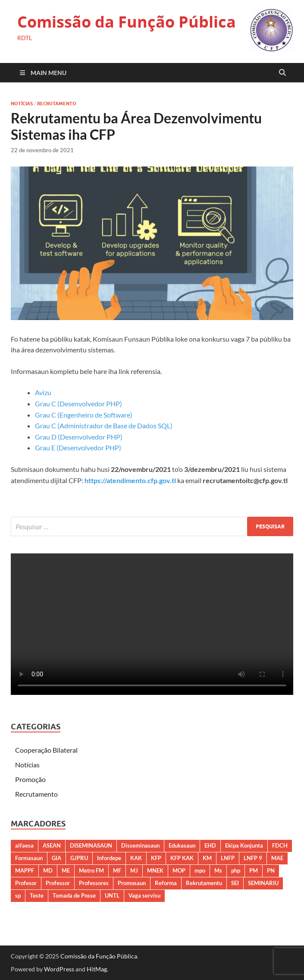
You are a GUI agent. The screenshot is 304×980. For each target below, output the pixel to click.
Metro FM (91, 870)
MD (48, 870)
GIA (56, 858)
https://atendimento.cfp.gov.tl (130, 480)
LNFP (228, 858)
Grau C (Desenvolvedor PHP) (78, 404)
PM (254, 870)
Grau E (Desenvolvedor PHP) (78, 448)
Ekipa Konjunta (244, 845)
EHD (210, 845)
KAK (136, 858)
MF (117, 870)
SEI (235, 883)
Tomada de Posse (74, 895)
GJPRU (79, 858)
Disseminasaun (140, 845)
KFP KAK (182, 858)
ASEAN (52, 845)
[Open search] (282, 73)
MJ (134, 870)
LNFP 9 (253, 858)
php (236, 870)
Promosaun (132, 883)
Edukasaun (182, 845)
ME (66, 870)
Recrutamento (57, 104)
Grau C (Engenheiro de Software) (84, 415)
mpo (200, 870)
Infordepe (109, 858)
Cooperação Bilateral (46, 750)
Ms (218, 870)
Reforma (166, 883)
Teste (37, 895)
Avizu (43, 392)
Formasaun (29, 858)
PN (271, 870)
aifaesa (24, 845)
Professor (58, 883)
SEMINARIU (263, 883)
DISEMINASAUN (91, 845)
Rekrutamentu (204, 883)
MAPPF (25, 870)
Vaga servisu (144, 895)
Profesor (26, 883)
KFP (156, 858)
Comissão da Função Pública (127, 22)
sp (18, 895)
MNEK (155, 870)
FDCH (280, 845)
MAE (277, 858)
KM (207, 858)
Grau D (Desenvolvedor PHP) (79, 437)
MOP (179, 870)
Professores (94, 883)
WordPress (59, 969)
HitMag (97, 969)
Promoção (30, 779)
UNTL (112, 895)
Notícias (22, 104)
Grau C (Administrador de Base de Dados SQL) (104, 426)
